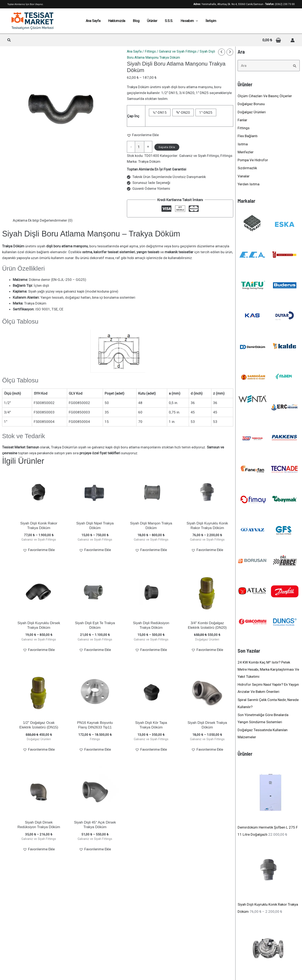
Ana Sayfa (134, 51)
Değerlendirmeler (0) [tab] (56, 220)
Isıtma (243, 144)
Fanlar (242, 120)
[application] (194, 21)
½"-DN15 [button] (160, 112)
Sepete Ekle (167, 147)
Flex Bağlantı (248, 136)
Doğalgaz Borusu (251, 104)
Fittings (150, 51)
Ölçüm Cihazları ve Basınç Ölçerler (265, 96)
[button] (9, 41)
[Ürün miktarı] (140, 147)
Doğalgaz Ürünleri (252, 112)
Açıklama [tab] (20, 220)
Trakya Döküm (149, 161)
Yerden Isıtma (249, 184)
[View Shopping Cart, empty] (272, 40)
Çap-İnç (133, 116)
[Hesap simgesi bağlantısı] (293, 40)
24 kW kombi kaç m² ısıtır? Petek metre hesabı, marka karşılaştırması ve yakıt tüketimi (268, 669)
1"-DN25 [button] (206, 112)
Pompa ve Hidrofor (253, 160)
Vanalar (244, 176)
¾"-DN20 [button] (183, 112)
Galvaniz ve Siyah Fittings (178, 51)
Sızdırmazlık (247, 168)
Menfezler (246, 152)
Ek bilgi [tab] (34, 220)
